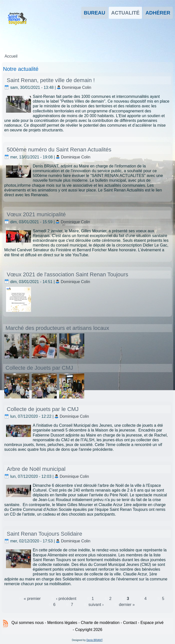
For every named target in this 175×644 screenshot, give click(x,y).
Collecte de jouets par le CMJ (43, 409)
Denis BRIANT (94, 640)
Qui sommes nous (28, 623)
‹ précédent (66, 599)
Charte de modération (100, 623)
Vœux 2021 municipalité (36, 214)
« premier (32, 599)
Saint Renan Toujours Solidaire (44, 534)
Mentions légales (62, 623)
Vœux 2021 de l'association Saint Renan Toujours (67, 274)
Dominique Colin (77, 87)
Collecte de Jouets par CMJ (39, 368)
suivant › (96, 605)
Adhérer (158, 13)
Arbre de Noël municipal (36, 469)
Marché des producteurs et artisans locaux (57, 328)
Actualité (125, 13)
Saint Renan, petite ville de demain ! (51, 80)
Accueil (11, 56)
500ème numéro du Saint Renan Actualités (59, 150)
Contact (130, 623)
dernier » (127, 605)
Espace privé (152, 623)
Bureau (94, 13)
